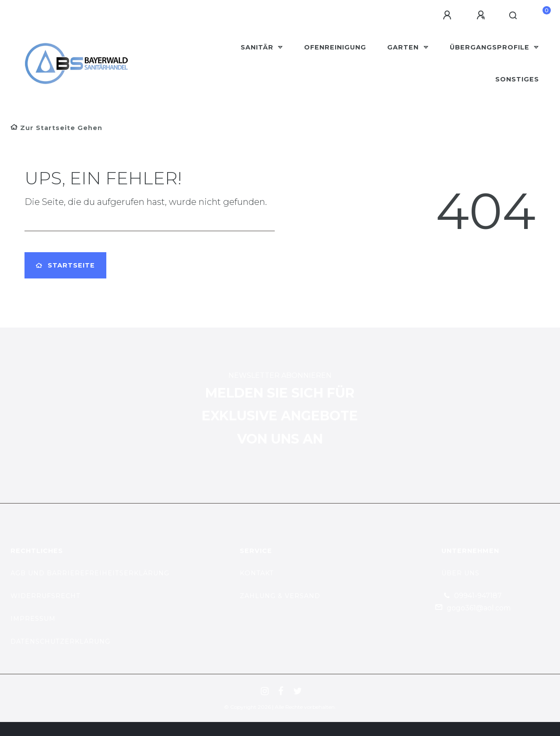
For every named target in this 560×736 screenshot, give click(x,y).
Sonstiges (517, 79)
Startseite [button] (65, 265)
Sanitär (258, 47)
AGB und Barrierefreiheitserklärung (90, 573)
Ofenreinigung (335, 47)
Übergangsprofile (491, 47)
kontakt (257, 573)
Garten (404, 47)
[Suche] (513, 16)
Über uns (460, 573)
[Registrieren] (482, 15)
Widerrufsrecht (45, 596)
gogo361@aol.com (479, 608)
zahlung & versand (280, 596)
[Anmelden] (448, 15)
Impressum (33, 619)
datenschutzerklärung (60, 641)
